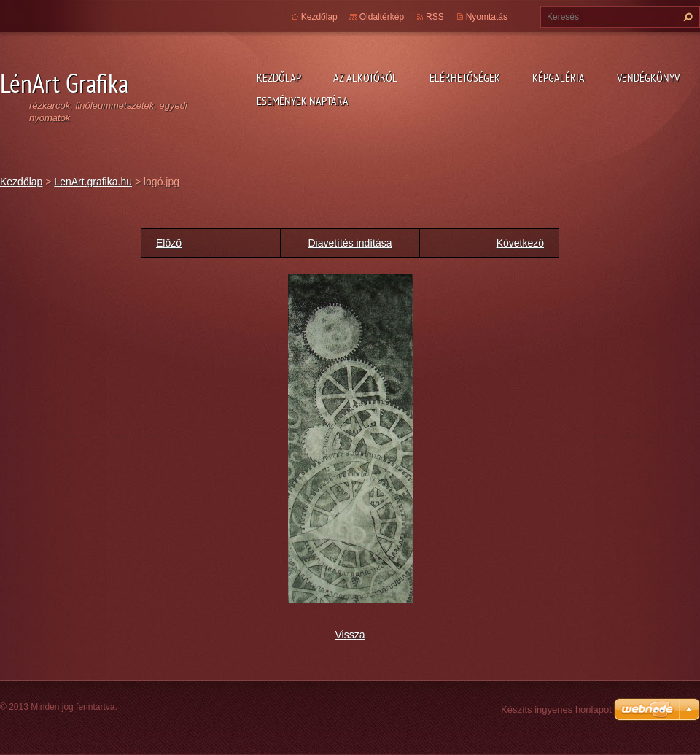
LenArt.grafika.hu (93, 182)
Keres (686, 17)
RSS (435, 17)
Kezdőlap (279, 77)
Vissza (350, 635)
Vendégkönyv (648, 77)
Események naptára (303, 101)
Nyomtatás (487, 17)
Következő (520, 243)
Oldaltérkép (382, 17)
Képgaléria (559, 77)
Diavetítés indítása (350, 243)
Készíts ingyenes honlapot (556, 709)
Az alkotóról (365, 77)
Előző (169, 243)
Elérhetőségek (465, 77)
